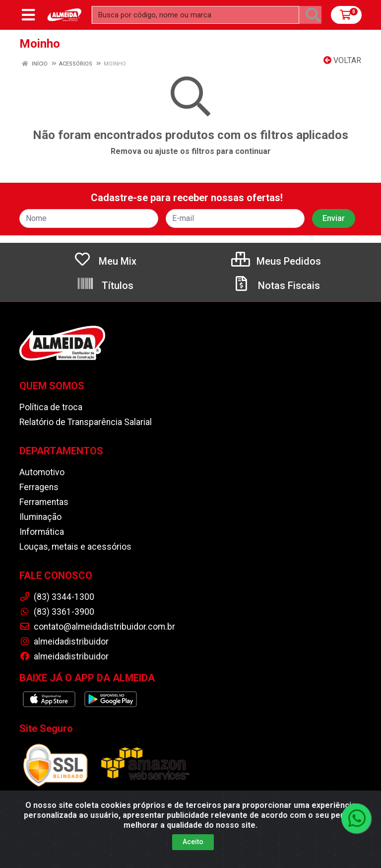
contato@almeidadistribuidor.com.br (97, 627)
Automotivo (42, 472)
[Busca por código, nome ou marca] (195, 15)
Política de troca (51, 407)
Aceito (193, 842)
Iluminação (40, 517)
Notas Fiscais (276, 286)
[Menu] (28, 15)
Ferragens (39, 487)
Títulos (105, 286)
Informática (42, 532)
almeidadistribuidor (64, 642)
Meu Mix (105, 261)
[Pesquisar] (313, 15)
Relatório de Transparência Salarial (86, 422)
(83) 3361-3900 (57, 612)
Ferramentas (44, 502)
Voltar (342, 60)
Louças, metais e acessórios (75, 547)
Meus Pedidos (276, 261)
